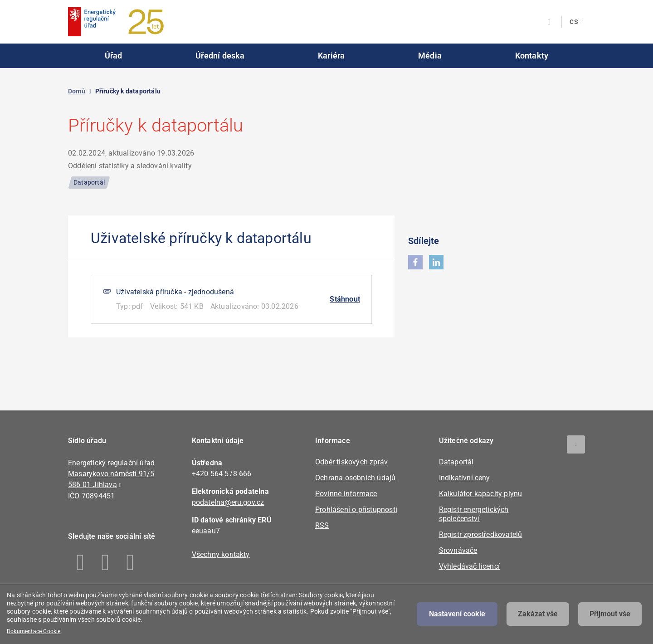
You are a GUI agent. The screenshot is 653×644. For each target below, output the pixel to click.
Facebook (80, 562)
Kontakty (532, 56)
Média (430, 56)
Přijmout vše (610, 614)
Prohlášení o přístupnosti (356, 510)
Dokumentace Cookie (34, 631)
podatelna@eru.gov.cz (228, 502)
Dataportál (456, 462)
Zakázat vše (538, 614)
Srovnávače (458, 550)
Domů (77, 91)
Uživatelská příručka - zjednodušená (175, 292)
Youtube (130, 562)
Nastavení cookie (457, 614)
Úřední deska (220, 56)
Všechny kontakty (221, 554)
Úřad (114, 56)
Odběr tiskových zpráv (351, 462)
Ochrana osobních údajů (355, 478)
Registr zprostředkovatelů (481, 534)
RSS (322, 525)
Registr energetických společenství (474, 514)
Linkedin (105, 562)
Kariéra (331, 56)
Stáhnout (345, 299)
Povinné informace (346, 494)
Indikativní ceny (465, 478)
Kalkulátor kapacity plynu (481, 494)
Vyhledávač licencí (470, 566)
